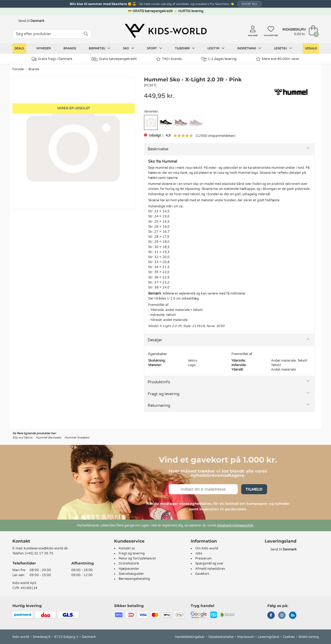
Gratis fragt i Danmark (52, 59)
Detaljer (155, 340)
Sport (155, 48)
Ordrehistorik (129, 563)
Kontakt (21, 541)
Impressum (246, 637)
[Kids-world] (166, 31)
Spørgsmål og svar (209, 563)
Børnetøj (100, 48)
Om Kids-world (207, 548)
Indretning (249, 48)
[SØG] (86, 34)
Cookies (289, 637)
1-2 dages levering (219, 59)
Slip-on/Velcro (22, 438)
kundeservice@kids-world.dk (46, 548)
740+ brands (169, 59)
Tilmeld (254, 489)
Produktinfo (159, 382)
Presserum (203, 558)
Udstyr (216, 48)
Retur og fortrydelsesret (137, 558)
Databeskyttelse (221, 637)
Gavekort (202, 574)
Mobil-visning (309, 637)
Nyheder (44, 48)
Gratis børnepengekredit (114, 59)
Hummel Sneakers (77, 438)
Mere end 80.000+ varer (278, 59)
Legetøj (283, 48)
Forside (18, 69)
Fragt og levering (164, 394)
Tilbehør (185, 48)
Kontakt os (127, 548)
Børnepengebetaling (134, 579)
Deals (19, 48)
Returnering (159, 405)
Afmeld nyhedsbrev (210, 569)
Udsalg (311, 48)
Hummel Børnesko (48, 438)
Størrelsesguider (131, 574)
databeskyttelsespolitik (235, 525)
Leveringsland (269, 637)
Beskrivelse (158, 149)
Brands (70, 48)
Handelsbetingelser (190, 637)
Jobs (199, 553)
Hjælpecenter (129, 569)
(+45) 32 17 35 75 (39, 553)
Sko (129, 48)
